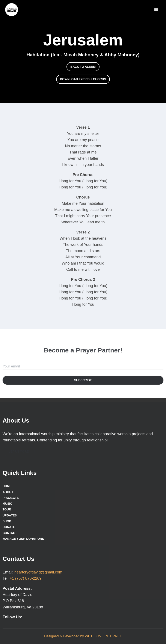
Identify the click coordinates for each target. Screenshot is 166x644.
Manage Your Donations (23, 539)
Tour (7, 509)
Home (7, 486)
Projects (11, 498)
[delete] (156, 10)
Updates (10, 515)
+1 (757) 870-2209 (26, 578)
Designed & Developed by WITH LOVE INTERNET (83, 636)
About (8, 492)
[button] (83, 67)
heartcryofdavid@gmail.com (38, 572)
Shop (7, 521)
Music (7, 504)
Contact (10, 533)
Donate (9, 527)
